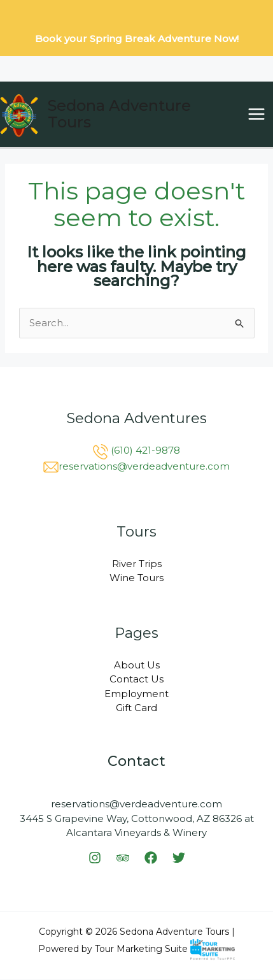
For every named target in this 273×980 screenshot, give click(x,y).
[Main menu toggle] (257, 114)
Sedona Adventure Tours (119, 114)
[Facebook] (151, 858)
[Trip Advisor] (123, 858)
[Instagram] (95, 858)
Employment (136, 694)
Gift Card (136, 708)
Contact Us (136, 679)
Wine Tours (136, 578)
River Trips (137, 564)
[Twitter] (179, 858)
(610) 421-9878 (145, 450)
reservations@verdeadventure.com (144, 466)
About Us (137, 665)
